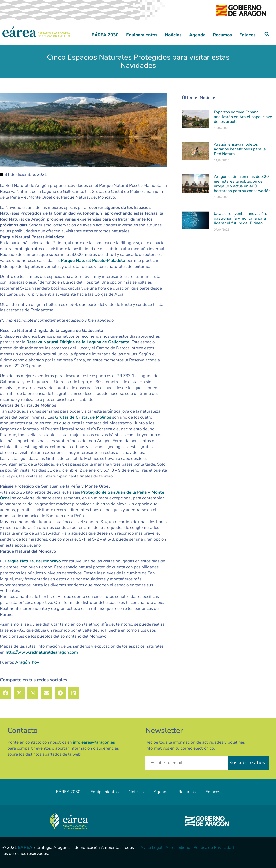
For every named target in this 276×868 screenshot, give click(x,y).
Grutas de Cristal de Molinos (83, 417)
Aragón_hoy (27, 662)
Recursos (222, 35)
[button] (267, 34)
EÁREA (25, 848)
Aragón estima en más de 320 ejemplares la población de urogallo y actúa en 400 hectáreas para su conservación (242, 184)
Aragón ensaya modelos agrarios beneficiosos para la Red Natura (240, 149)
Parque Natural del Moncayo (33, 561)
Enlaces (247, 35)
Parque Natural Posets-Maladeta (94, 261)
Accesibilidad (178, 848)
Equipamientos (142, 35)
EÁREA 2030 (105, 35)
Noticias (173, 35)
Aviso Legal (151, 848)
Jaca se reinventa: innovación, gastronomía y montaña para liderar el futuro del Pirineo (240, 218)
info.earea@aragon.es (94, 742)
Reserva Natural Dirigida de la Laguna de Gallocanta (78, 342)
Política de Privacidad (214, 848)
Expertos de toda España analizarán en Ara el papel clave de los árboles (243, 117)
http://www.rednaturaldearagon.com (42, 652)
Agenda (197, 35)
